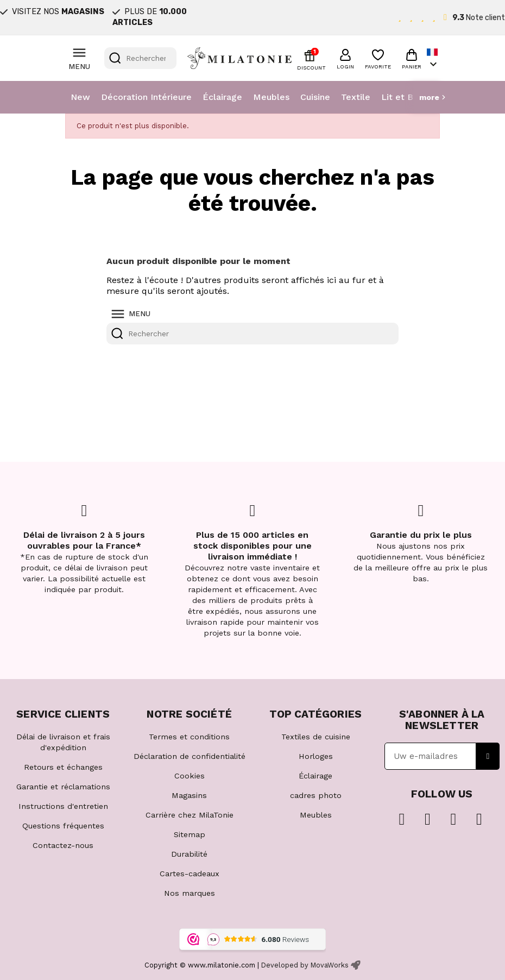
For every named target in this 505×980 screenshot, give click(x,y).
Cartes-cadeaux (190, 874)
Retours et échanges (63, 767)
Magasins (189, 795)
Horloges (316, 756)
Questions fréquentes (63, 826)
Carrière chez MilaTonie (190, 815)
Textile (356, 97)
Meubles (271, 97)
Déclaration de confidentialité (190, 756)
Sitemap (190, 834)
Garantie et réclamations (63, 787)
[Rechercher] (140, 58)
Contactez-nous (63, 845)
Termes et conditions (189, 737)
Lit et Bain (403, 97)
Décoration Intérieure (146, 97)
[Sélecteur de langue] (433, 58)
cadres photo (316, 795)
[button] (345, 58)
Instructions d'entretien (63, 806)
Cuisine (315, 97)
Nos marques (190, 893)
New (80, 97)
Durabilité (189, 854)
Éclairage (222, 97)
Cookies (190, 776)
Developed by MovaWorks (305, 965)
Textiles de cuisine (316, 737)
